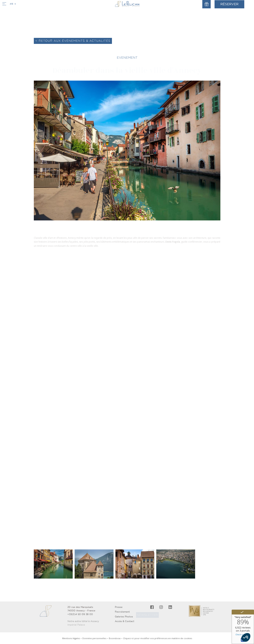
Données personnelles (94, 638)
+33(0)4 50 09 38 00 (80, 614)
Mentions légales (71, 638)
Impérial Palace (76, 625)
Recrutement (122, 612)
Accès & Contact (125, 621)
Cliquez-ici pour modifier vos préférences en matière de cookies (158, 638)
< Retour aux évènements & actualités (73, 41)
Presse (119, 607)
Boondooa (115, 638)
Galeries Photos (124, 617)
